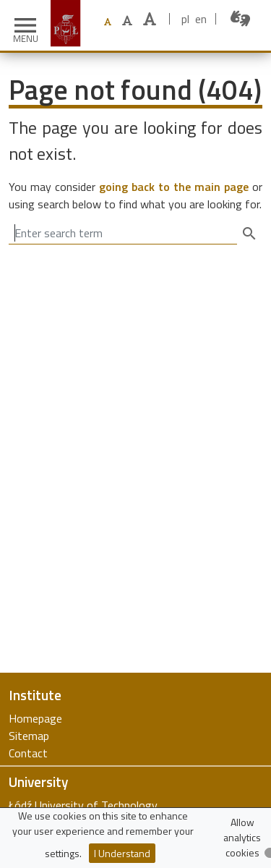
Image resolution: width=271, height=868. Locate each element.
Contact (28, 753)
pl (185, 19)
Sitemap (29, 736)
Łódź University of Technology (83, 805)
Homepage (35, 718)
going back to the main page (174, 187)
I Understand (122, 853)
